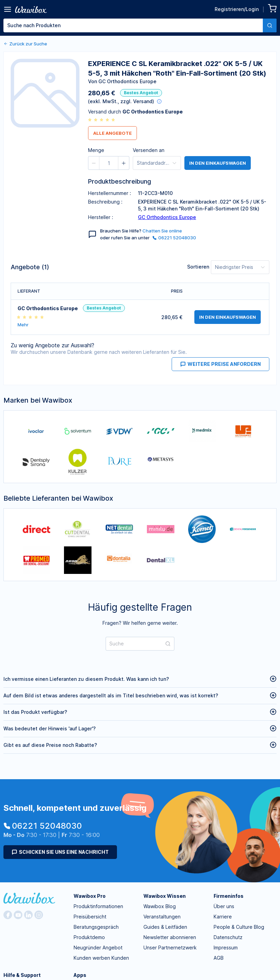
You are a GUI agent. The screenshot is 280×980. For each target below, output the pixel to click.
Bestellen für (198, 52)
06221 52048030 (174, 238)
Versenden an (149, 150)
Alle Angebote (112, 133)
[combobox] (140, 25)
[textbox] (133, 25)
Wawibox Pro (90, 896)
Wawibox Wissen (165, 896)
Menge (138, 52)
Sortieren (198, 267)
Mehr (23, 325)
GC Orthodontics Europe (167, 217)
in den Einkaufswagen (218, 163)
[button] (154, 53)
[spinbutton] (166, 53)
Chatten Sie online (162, 231)
